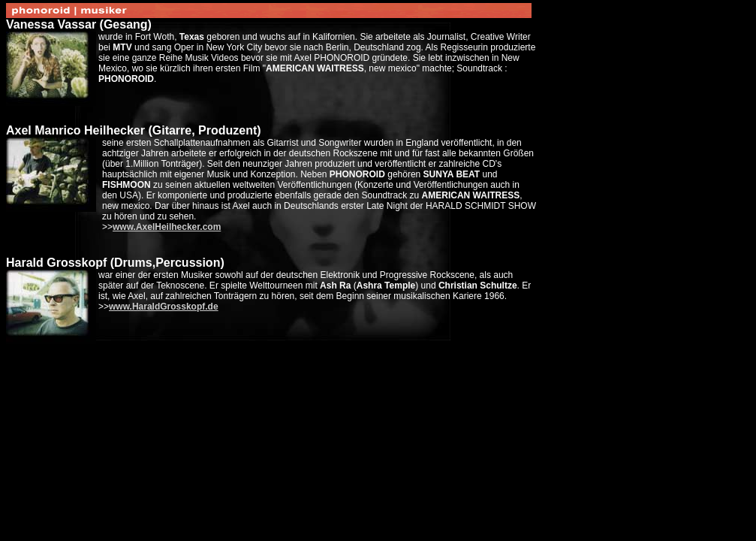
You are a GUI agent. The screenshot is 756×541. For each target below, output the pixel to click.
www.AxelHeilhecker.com (167, 227)
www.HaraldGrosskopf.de (164, 307)
